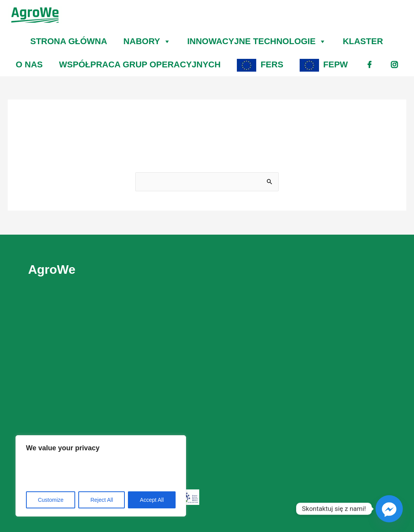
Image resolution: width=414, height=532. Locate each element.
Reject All (102, 500)
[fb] (369, 65)
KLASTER (363, 41)
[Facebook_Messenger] (389, 509)
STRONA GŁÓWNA (69, 41)
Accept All (152, 500)
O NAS (29, 64)
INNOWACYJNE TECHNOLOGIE (257, 41)
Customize (51, 500)
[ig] (394, 65)
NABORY (147, 41)
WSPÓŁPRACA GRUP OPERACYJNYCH (140, 64)
